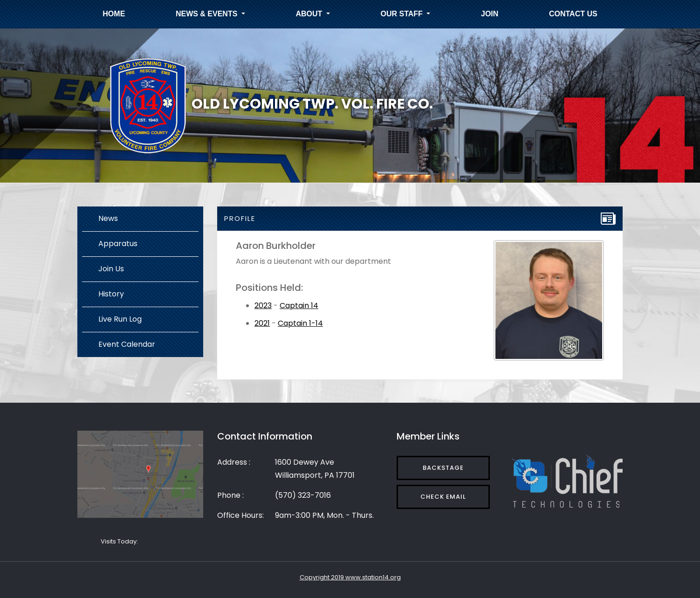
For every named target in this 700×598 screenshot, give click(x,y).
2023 (263, 306)
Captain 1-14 (300, 323)
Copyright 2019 (323, 577)
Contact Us (573, 14)
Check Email (443, 497)
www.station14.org (373, 577)
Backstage (443, 468)
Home (114, 14)
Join (490, 14)
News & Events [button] (208, 14)
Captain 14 (299, 306)
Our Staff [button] (403, 14)
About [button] (310, 14)
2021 (262, 323)
